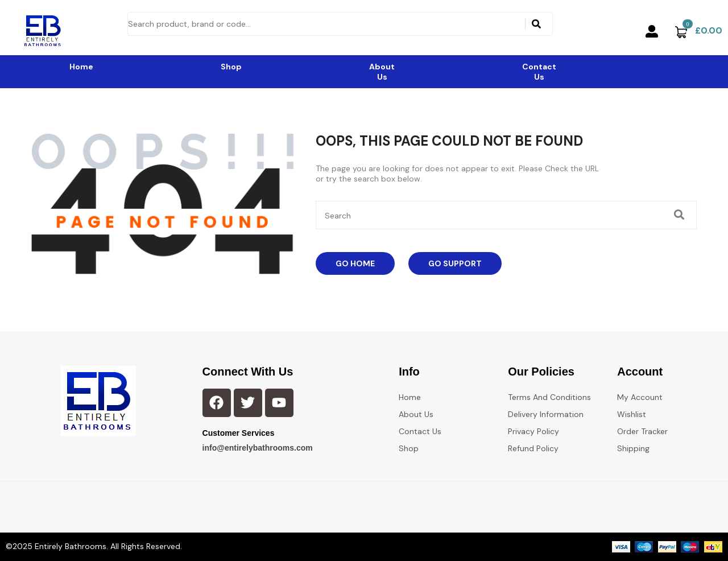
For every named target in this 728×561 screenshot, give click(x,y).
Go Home (355, 263)
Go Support (455, 263)
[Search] (536, 24)
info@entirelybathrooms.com (258, 448)
